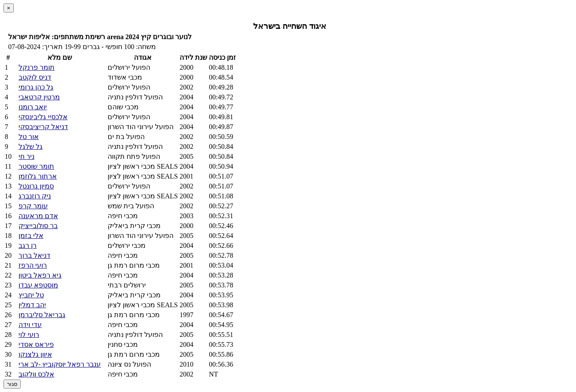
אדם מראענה (38, 216)
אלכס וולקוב (36, 374)
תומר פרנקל (37, 67)
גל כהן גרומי (36, 87)
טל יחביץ (31, 295)
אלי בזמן (31, 236)
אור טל (29, 137)
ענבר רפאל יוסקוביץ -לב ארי (60, 364)
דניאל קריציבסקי (43, 127)
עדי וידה (30, 325)
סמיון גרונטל (36, 186)
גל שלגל (31, 147)
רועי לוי (29, 335)
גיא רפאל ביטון (40, 275)
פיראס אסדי (36, 344)
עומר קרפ (33, 206)
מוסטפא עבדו (38, 285)
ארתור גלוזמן (38, 176)
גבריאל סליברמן (42, 315)
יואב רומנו (33, 107)
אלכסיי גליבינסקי (43, 117)
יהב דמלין (32, 305)
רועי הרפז (33, 265)
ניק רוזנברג (35, 196)
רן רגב (28, 245)
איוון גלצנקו (35, 354)
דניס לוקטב (35, 77)
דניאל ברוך (34, 255)
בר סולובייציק (38, 226)
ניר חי (26, 156)
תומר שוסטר (36, 166)
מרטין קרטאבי (39, 97)
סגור (12, 384)
